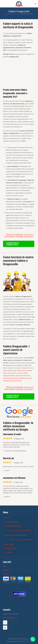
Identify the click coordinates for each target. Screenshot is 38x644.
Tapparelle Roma (9, 376)
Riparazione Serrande (14, 526)
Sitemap (6, 570)
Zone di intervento (15, 14)
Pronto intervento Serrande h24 (20, 531)
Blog (5, 566)
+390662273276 (11, 618)
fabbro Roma (20, 101)
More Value (27, 641)
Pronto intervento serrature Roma (21, 540)
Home (7, 14)
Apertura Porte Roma (23, 376)
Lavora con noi (11, 548)
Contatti (9, 553)
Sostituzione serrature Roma (18, 373)
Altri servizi (10, 544)
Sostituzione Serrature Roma (16, 535)
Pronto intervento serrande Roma (15, 378)
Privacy (6, 574)
